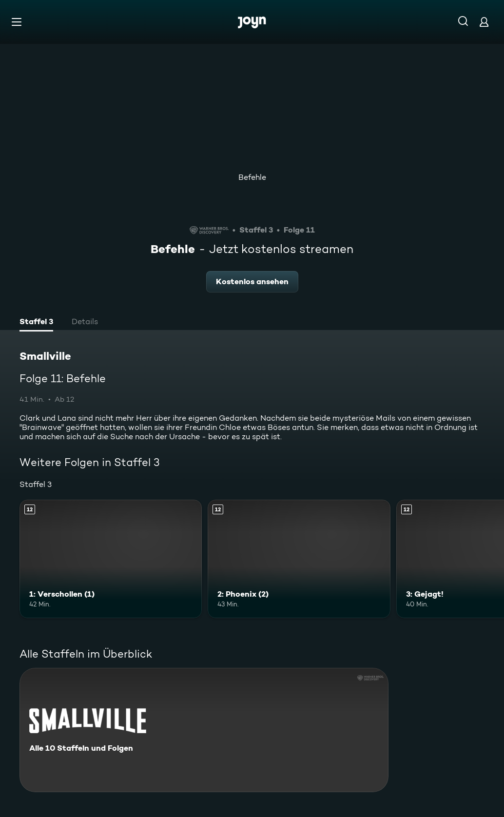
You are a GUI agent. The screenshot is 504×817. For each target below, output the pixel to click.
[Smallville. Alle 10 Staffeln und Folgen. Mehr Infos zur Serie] (204, 730)
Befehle (252, 177)
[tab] (36, 323)
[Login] (484, 22)
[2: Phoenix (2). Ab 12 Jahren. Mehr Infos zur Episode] (299, 559)
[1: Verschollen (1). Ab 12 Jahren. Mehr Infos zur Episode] (111, 559)
